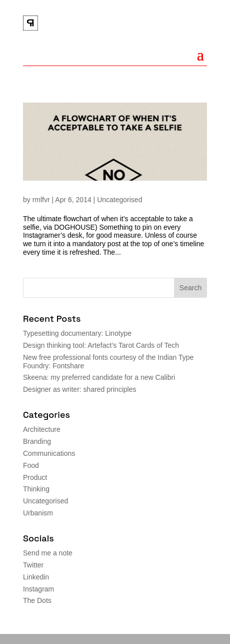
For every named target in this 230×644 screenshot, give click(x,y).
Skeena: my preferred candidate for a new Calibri (99, 377)
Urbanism (38, 513)
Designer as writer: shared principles (79, 389)
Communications (49, 453)
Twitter (33, 565)
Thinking (36, 489)
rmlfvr (41, 200)
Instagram (38, 589)
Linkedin (36, 577)
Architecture (42, 429)
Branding (37, 441)
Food (31, 465)
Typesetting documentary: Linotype (77, 333)
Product (35, 477)
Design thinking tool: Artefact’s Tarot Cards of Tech (101, 345)
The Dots (37, 600)
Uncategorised (119, 200)
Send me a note (48, 553)
